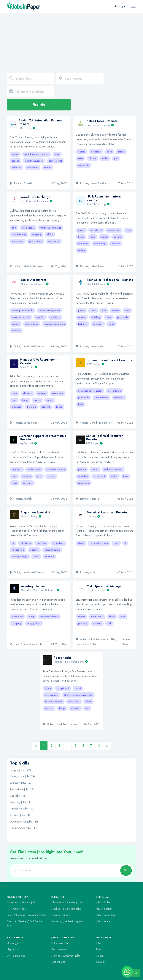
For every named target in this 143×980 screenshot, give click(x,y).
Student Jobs (58, 962)
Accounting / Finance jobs (21, 902)
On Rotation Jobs (16, 956)
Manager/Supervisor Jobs (66, 956)
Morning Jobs (14, 943)
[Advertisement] (71, 41)
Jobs (98, 943)
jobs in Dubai (103, 902)
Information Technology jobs (67, 902)
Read (99, 949)
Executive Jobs (59, 949)
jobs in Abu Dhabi (106, 915)
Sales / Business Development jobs (26, 915)
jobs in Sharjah (104, 909)
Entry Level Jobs (60, 943)
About (99, 956)
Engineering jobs (61, 915)
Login (120, 6)
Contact (100, 962)
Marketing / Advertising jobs (67, 921)
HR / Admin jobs (16, 909)
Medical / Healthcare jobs (66, 909)
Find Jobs (39, 105)
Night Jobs (12, 949)
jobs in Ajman (104, 921)
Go (126, 870)
